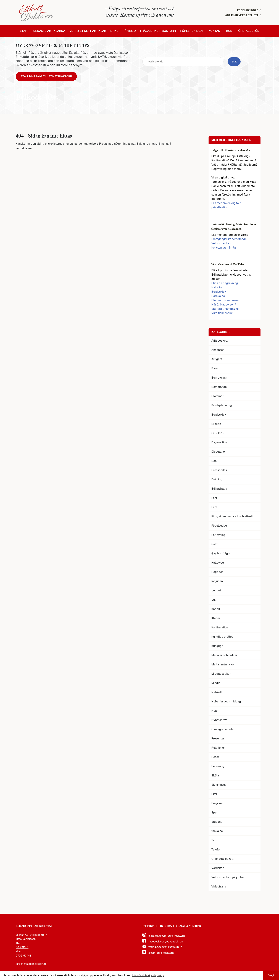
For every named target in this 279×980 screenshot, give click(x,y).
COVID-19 (218, 434)
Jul (214, 601)
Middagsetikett (221, 675)
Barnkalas (218, 297)
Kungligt (217, 647)
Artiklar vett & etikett (243, 15)
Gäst (214, 545)
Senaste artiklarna (49, 31)
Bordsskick (219, 293)
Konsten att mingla (224, 248)
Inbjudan (217, 582)
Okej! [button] (271, 975)
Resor (215, 758)
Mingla (216, 684)
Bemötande (219, 388)
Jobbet (216, 591)
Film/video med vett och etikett (232, 517)
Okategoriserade (222, 730)
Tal (213, 841)
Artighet (217, 360)
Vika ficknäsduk (222, 314)
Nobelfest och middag (226, 702)
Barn (214, 369)
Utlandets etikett (222, 860)
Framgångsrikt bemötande (229, 240)
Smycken (217, 804)
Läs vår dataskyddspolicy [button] (148, 975)
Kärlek (216, 610)
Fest (214, 499)
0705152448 (23, 956)
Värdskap (218, 869)
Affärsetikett (219, 342)
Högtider (217, 573)
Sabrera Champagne (225, 310)
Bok (229, 31)
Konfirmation (220, 628)
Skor (214, 795)
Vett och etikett (221, 244)
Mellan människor (223, 665)
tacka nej (217, 832)
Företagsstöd (248, 31)
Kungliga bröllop (222, 638)
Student (217, 823)
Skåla (215, 776)
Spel (214, 813)
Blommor (217, 397)
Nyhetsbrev (219, 721)
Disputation (219, 453)
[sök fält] (183, 62)
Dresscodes (219, 471)
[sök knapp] (234, 62)
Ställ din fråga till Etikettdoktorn (50, 77)
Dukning (217, 480)
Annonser (218, 351)
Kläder (216, 619)
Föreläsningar (249, 10)
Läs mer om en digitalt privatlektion (226, 206)
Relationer (218, 749)
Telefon (216, 850)
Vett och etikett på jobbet (228, 878)
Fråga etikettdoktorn (158, 31)
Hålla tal (217, 288)
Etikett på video (123, 31)
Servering (218, 767)
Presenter (218, 739)
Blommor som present (226, 301)
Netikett (217, 693)
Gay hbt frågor (221, 554)
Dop (214, 462)
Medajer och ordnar (224, 656)
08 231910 (22, 948)
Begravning (219, 379)
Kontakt (215, 31)
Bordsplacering (222, 406)
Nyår (215, 712)
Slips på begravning (225, 284)
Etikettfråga (219, 490)
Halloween (218, 564)
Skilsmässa (219, 786)
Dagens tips (219, 443)
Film (214, 508)
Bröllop (216, 425)
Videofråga (219, 887)
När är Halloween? (224, 305)
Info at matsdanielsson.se (31, 965)
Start (24, 31)
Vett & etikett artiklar (88, 31)
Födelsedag (219, 527)
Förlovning (218, 536)
